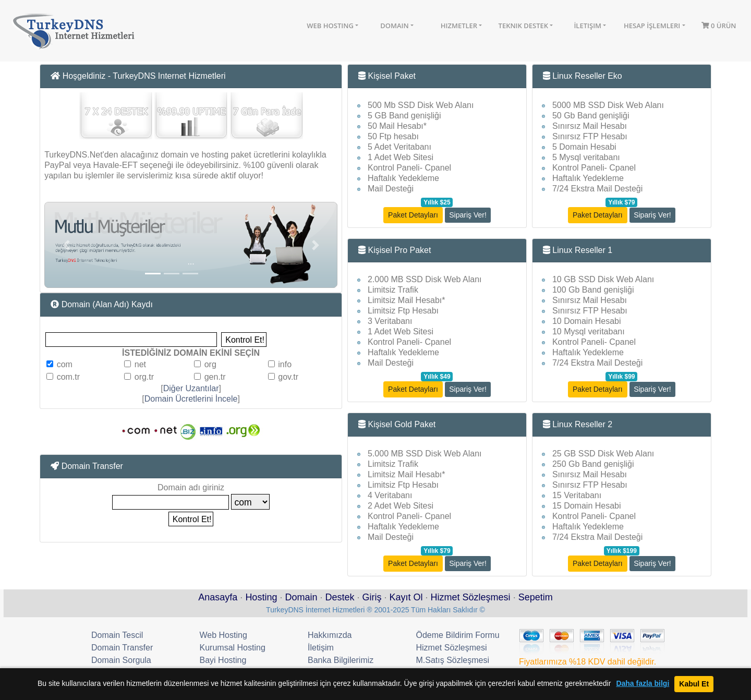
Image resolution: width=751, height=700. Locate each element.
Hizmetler (459, 26)
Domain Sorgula (121, 660)
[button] (66, 245)
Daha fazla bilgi (643, 684)
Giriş (372, 597)
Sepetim (536, 597)
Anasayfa (218, 597)
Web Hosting (330, 26)
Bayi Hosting (223, 660)
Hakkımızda (330, 635)
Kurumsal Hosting (233, 648)
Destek (340, 597)
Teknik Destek (524, 26)
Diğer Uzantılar (191, 388)
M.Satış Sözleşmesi (453, 660)
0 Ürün (719, 26)
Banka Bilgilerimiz (341, 660)
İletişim (588, 26)
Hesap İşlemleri (652, 26)
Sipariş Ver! (468, 215)
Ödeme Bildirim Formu (458, 635)
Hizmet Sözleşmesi (471, 597)
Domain (394, 26)
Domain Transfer (122, 648)
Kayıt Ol (406, 597)
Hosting (261, 597)
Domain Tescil (117, 635)
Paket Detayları (413, 215)
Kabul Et (694, 684)
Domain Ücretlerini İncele (191, 399)
